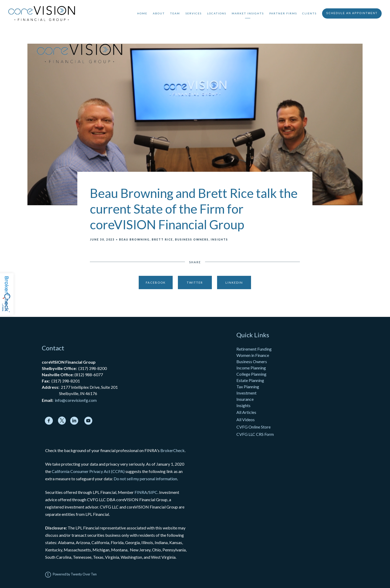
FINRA (141, 492)
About (159, 13)
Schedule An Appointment (352, 13)
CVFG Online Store (254, 427)
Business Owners (192, 239)
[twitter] (62, 421)
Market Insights (248, 13)
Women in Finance (253, 355)
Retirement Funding (254, 349)
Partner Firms (283, 13)
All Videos (246, 419)
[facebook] (49, 421)
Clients (309, 13)
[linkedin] (74, 421)
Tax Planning (248, 387)
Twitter (195, 282)
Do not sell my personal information (145, 479)
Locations (217, 13)
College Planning (251, 374)
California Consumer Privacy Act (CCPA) (88, 471)
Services (194, 13)
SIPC (153, 492)
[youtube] (88, 421)
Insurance (245, 399)
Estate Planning (250, 380)
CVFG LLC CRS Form (255, 434)
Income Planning (251, 368)
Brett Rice (162, 239)
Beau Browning (134, 239)
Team (175, 13)
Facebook (156, 282)
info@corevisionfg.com (76, 400)
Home (142, 13)
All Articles (247, 412)
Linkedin (234, 282)
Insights (219, 239)
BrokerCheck (173, 450)
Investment (246, 393)
